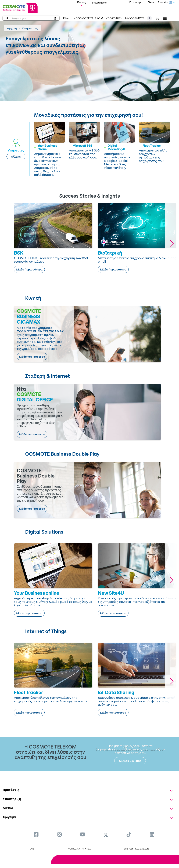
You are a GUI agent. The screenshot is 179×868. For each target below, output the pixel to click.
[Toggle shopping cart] (159, 18)
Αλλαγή (16, 157)
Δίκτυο (152, 2)
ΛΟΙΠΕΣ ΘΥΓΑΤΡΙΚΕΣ (79, 849)
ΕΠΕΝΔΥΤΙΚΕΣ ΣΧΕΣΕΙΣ (137, 849)
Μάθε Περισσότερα (29, 269)
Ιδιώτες (82, 2)
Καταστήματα (137, 2)
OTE (32, 849)
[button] (150, 18)
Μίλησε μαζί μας (130, 761)
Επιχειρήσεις (99, 3)
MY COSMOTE (135, 18)
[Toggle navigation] (164, 18)
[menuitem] (36, 834)
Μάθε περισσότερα (32, 357)
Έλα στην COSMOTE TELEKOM (83, 18)
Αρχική (12, 28)
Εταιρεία (163, 2)
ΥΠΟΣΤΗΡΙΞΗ (114, 18)
